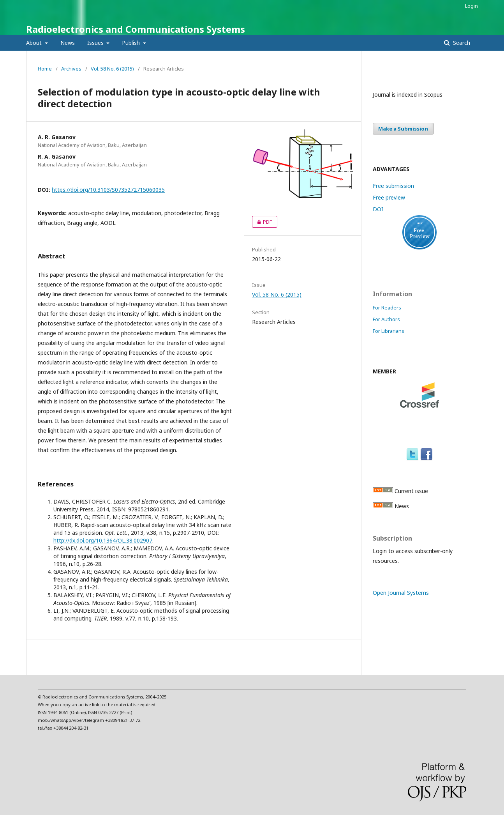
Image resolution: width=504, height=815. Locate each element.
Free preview (389, 197)
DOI (378, 209)
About (35, 43)
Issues (96, 43)
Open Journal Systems (401, 593)
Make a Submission (403, 129)
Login (471, 6)
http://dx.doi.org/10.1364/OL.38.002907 (103, 540)
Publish (132, 43)
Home (45, 69)
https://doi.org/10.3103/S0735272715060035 (108, 190)
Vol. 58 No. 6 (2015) (112, 69)
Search (461, 43)
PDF (262, 222)
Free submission (393, 186)
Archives (71, 69)
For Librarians (389, 331)
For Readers (387, 308)
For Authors (386, 319)
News (68, 43)
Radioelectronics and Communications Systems (136, 29)
